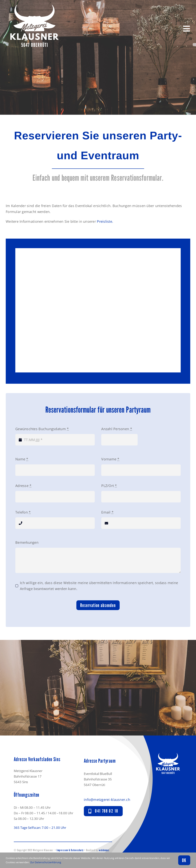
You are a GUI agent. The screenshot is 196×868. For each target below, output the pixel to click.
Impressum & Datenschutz (70, 850)
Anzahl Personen (117, 429)
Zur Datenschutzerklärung (46, 862)
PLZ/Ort (109, 486)
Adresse (23, 486)
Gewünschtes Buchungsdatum (42, 429)
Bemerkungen (27, 542)
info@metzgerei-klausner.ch (107, 800)
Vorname (110, 459)
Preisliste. (105, 221)
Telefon (23, 512)
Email (107, 512)
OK (184, 860)
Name (22, 459)
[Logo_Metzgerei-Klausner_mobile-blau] (168, 753)
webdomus (104, 850)
